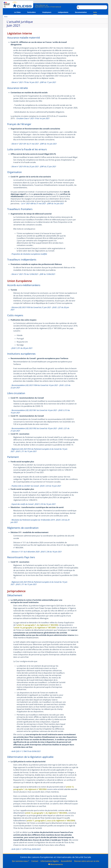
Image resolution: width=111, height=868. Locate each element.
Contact (35, 861)
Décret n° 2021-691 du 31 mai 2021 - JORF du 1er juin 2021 (34, 144)
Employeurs (47, 12)
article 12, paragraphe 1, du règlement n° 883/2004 (37, 625)
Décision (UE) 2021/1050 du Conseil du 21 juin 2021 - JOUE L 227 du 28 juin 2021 (40, 309)
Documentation (81, 12)
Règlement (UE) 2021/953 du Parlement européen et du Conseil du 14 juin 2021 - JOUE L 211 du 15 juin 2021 (39, 450)
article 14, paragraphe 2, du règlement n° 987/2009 (35, 628)
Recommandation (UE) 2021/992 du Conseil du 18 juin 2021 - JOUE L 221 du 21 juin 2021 (40, 430)
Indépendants (63, 12)
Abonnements (56, 864)
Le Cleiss (17, 12)
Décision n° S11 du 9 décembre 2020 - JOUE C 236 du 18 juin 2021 (37, 552)
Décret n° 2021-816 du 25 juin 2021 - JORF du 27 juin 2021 (34, 167)
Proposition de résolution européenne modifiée (29, 254)
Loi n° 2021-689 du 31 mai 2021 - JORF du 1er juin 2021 (43, 204)
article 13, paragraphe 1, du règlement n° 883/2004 (44, 788)
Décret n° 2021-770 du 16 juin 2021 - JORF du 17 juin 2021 (34, 82)
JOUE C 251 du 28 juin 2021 (22, 348)
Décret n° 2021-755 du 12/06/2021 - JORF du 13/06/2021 (33, 274)
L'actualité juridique (20, 22)
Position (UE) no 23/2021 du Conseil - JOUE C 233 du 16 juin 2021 (36, 486)
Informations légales (50, 861)
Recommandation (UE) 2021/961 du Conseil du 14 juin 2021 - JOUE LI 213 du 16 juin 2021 (40, 411)
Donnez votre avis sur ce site (87, 861)
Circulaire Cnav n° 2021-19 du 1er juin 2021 (33, 118)
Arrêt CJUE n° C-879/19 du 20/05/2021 (26, 849)
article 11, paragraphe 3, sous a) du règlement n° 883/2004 (51, 821)
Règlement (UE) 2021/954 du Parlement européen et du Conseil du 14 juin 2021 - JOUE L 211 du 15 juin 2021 (39, 583)
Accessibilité (66, 861)
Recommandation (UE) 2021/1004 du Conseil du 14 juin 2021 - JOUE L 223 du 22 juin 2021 (40, 386)
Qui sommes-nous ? (20, 861)
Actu (95, 12)
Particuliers (31, 12)
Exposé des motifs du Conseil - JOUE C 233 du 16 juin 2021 (34, 504)
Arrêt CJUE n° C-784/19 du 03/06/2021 (26, 751)
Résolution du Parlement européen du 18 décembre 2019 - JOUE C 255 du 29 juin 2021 (40, 521)
